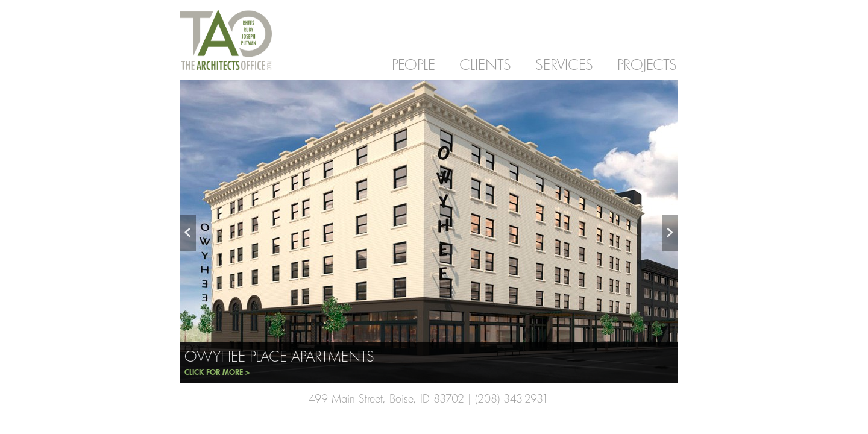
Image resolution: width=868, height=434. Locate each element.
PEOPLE (414, 64)
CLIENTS (485, 64)
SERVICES (564, 64)
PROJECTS (647, 64)
